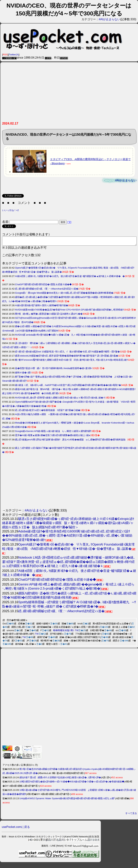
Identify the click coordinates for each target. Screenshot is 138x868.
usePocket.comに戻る (16, 828)
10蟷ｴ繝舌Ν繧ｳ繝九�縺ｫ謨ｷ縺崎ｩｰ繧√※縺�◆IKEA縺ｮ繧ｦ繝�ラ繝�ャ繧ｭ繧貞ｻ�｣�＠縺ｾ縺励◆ (72, 783)
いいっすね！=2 (10, 210)
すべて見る (131, 815)
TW (77, 632)
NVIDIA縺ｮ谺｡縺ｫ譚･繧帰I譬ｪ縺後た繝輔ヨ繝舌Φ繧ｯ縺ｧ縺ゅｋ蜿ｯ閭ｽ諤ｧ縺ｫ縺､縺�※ (60, 399)
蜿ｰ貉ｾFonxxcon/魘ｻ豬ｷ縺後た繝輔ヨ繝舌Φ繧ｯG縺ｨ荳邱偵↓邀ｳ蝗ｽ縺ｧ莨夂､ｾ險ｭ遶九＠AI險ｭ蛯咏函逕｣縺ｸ (71, 361)
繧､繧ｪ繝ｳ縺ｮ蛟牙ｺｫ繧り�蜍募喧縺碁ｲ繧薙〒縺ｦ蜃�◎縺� (48, 412)
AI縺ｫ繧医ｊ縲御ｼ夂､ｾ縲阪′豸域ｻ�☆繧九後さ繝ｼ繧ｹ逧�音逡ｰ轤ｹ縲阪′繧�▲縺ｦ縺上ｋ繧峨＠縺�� (70, 278)
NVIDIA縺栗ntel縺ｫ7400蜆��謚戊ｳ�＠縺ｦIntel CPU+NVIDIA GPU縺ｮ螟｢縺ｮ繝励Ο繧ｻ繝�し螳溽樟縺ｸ (69, 311)
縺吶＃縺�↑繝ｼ (23, 374)
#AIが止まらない (109, 19)
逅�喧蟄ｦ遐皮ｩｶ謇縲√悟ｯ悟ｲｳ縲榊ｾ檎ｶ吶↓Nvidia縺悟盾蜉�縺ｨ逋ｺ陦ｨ (54, 370)
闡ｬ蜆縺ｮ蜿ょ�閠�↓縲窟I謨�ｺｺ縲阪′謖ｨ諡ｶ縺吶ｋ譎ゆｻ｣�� (49, 315)
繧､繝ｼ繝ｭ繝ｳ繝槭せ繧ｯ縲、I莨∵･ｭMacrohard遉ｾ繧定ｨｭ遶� (47, 290)
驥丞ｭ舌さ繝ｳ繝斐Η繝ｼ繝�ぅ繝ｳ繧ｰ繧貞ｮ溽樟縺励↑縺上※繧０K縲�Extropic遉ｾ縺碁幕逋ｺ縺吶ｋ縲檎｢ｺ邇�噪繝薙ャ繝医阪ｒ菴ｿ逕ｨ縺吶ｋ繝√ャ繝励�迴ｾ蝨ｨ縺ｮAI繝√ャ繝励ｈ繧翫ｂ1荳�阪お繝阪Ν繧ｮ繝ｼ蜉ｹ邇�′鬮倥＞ (68, 525)
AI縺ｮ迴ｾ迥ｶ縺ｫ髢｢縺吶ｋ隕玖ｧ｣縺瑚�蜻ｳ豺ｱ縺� (41, 307)
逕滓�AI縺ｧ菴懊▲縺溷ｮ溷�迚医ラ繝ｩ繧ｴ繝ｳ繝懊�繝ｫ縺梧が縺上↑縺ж (53, 437)
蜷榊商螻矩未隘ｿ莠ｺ (64, 632)
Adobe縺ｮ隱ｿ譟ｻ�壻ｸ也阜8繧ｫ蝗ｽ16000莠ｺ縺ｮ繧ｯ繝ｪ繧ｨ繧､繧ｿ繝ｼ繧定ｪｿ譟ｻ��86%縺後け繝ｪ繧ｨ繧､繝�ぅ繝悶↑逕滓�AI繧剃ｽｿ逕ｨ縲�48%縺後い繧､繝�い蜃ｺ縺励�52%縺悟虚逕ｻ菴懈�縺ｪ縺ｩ (68, 537)
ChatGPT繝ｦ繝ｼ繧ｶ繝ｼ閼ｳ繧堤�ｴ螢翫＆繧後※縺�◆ (43, 286)
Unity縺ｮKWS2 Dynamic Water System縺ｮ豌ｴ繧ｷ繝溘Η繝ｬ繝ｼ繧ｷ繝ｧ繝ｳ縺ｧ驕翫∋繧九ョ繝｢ (67, 800)
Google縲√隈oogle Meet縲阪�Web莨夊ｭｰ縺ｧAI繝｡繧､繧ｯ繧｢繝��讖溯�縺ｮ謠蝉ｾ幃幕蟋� (64, 294)
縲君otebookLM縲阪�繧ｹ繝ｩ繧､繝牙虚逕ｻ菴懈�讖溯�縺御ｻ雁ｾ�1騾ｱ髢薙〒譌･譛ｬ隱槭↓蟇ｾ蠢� (67, 357)
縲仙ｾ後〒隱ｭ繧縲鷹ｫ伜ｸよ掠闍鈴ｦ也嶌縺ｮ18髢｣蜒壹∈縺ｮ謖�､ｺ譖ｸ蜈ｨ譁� (60, 779)
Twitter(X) (14, 55)
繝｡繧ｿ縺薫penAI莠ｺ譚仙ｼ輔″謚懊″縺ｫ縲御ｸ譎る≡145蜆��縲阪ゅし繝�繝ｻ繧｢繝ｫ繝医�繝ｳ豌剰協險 (71, 441)
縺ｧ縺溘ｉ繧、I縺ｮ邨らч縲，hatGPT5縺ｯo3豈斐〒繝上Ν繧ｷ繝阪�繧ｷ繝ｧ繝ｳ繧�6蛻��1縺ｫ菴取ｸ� (68, 387)
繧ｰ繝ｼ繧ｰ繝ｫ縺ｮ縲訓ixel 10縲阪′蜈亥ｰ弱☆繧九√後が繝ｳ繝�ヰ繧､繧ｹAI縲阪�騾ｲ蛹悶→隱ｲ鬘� (67, 353)
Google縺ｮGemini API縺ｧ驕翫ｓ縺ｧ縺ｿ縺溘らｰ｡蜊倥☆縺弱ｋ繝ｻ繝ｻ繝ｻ (53, 433)
